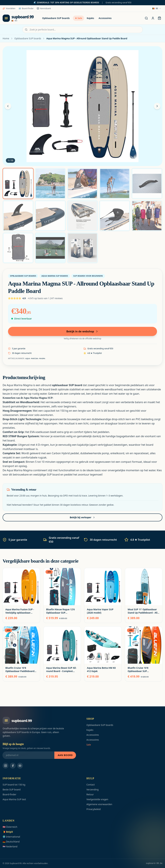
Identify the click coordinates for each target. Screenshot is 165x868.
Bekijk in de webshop (83, 331)
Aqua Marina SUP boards (55, 276)
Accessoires (105, 18)
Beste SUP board (12, 789)
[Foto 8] (83, 216)
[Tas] (159, 18)
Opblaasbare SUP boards (56, 18)
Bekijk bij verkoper (82, 517)
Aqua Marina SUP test (14, 799)
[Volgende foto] (157, 106)
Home (6, 38)
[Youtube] (20, 766)
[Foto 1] (18, 183)
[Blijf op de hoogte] (28, 755)
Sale (89, 745)
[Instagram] (6, 766)
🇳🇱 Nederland (10, 846)
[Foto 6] (18, 216)
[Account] (153, 18)
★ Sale (78, 18)
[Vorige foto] (8, 106)
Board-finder (26, 9)
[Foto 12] (50, 248)
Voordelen (9, 9)
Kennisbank (44, 9)
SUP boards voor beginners (88, 276)
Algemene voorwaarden (99, 804)
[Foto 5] (147, 183)
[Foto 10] (147, 216)
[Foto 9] (115, 216)
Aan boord (65, 755)
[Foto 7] (50, 216)
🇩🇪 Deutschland (11, 842)
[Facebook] (13, 766)
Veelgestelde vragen (97, 799)
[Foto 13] (83, 248)
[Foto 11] (18, 248)
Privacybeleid (94, 809)
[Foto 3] (83, 183)
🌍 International (11, 837)
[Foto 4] (115, 183)
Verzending (92, 789)
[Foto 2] (50, 183)
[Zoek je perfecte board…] (146, 18)
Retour (90, 794)
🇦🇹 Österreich (10, 827)
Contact (91, 785)
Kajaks (90, 18)
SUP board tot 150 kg (14, 785)
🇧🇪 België (8, 832)
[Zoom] (82, 106)
